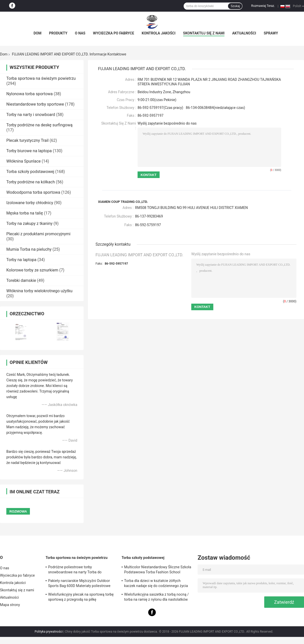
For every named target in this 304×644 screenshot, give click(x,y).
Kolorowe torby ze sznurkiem (32, 270)
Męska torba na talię (25, 213)
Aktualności (244, 33)
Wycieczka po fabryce (113, 33)
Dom (37, 33)
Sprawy (271, 33)
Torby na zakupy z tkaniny (29, 223)
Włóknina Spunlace (24, 161)
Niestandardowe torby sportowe (35, 104)
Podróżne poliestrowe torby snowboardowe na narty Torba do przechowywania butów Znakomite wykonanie (76, 570)
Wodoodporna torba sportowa (33, 192)
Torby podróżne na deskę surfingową (39, 125)
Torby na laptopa (21, 260)
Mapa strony (10, 605)
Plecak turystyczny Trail (27, 140)
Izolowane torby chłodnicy (30, 203)
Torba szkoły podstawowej (30, 172)
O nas (80, 33)
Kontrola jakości (158, 33)
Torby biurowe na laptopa (29, 151)
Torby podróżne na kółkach (31, 182)
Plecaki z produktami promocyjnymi (38, 234)
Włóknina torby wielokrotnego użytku (39, 291)
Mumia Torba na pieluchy (29, 249)
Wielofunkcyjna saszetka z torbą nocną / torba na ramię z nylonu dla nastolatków (156, 597)
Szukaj (235, 6)
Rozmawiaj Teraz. (263, 6)
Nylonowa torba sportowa (30, 94)
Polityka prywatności (49, 632)
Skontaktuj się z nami (204, 33)
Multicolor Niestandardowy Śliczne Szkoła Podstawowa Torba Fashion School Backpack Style (158, 570)
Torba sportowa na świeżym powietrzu (41, 78)
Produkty (58, 33)
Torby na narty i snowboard (31, 115)
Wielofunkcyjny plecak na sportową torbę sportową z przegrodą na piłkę (81, 597)
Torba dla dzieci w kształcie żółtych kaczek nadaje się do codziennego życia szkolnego (156, 584)
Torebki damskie (21, 280)
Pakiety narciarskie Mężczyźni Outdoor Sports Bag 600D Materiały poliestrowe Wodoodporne (79, 584)
